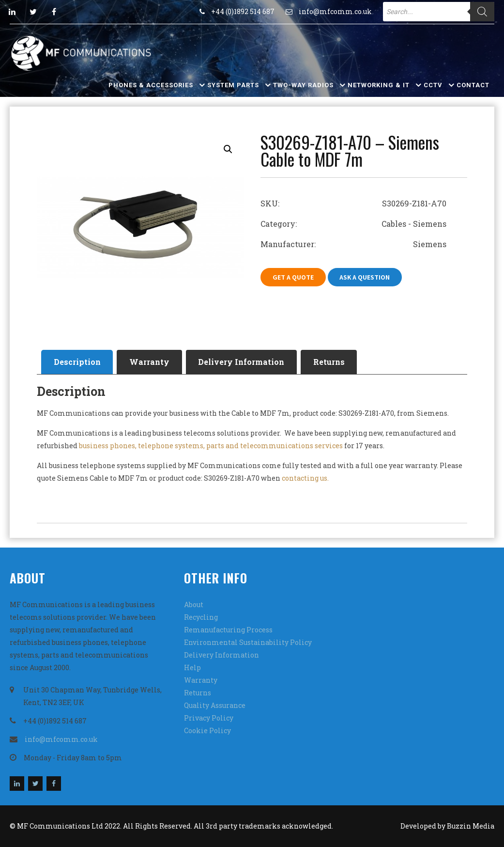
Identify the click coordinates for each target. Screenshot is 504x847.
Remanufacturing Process (228, 630)
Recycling (201, 617)
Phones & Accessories (151, 85)
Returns (330, 362)
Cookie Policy (207, 730)
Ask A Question (365, 277)
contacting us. (305, 478)
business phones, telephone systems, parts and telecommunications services (211, 446)
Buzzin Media (471, 826)
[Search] (482, 12)
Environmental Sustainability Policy (248, 642)
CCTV (433, 85)
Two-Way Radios (303, 85)
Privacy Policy (209, 718)
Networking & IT (379, 85)
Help (192, 667)
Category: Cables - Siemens (353, 224)
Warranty (150, 362)
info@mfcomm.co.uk (335, 11)
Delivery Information (242, 362)
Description (77, 362)
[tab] (77, 362)
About (194, 604)
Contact (473, 85)
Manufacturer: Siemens (353, 244)
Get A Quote (293, 277)
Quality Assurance (215, 705)
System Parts (233, 85)
